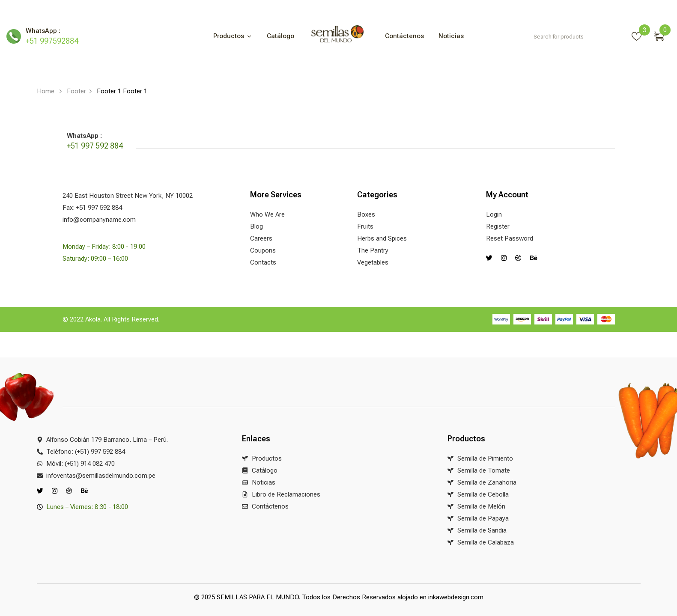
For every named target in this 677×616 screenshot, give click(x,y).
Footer (76, 91)
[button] (662, 35)
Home (46, 91)
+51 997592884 (52, 41)
